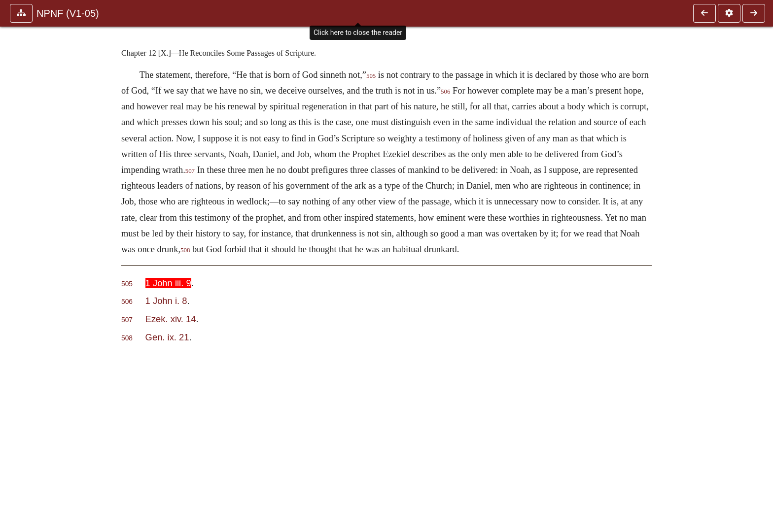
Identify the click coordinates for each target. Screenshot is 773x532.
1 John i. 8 (166, 301)
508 (185, 250)
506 (445, 92)
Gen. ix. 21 (167, 337)
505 (371, 76)
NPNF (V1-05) (68, 13)
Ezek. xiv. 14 (171, 319)
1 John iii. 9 (168, 283)
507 (190, 171)
